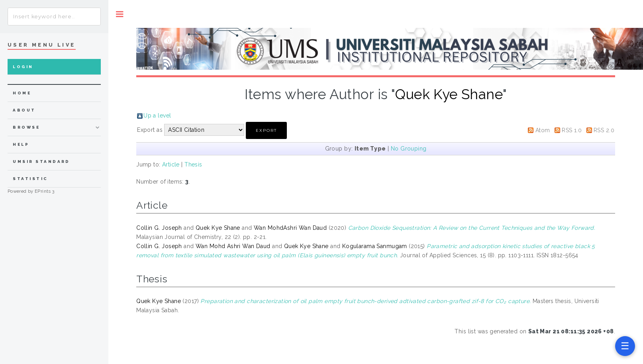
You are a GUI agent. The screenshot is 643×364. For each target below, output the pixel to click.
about (24, 110)
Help (21, 144)
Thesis (193, 164)
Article (171, 164)
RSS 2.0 (604, 130)
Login (23, 67)
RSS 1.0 (572, 130)
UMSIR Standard (41, 161)
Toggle (120, 14)
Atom (543, 130)
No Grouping (409, 149)
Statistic (30, 179)
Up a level (157, 115)
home (22, 93)
